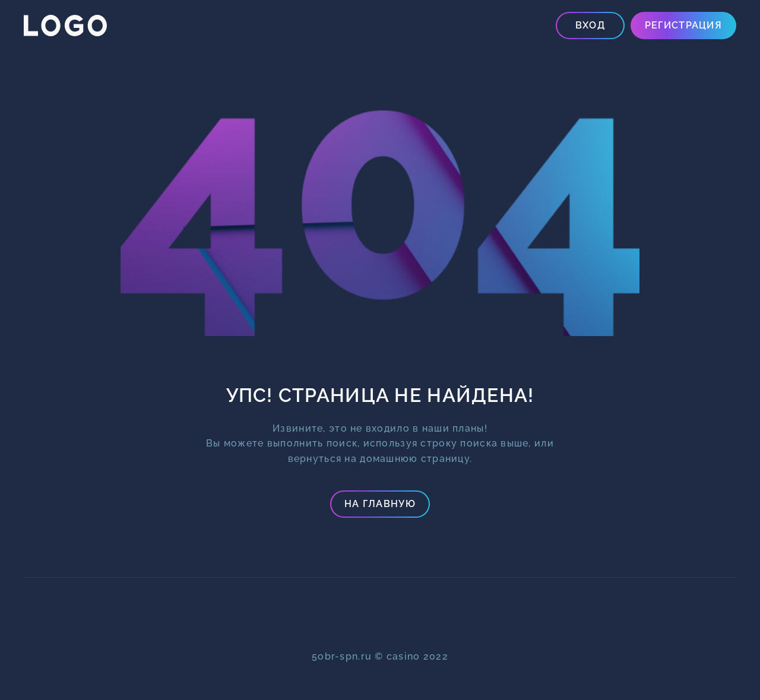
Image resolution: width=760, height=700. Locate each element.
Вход (590, 25)
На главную (380, 504)
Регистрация (683, 25)
